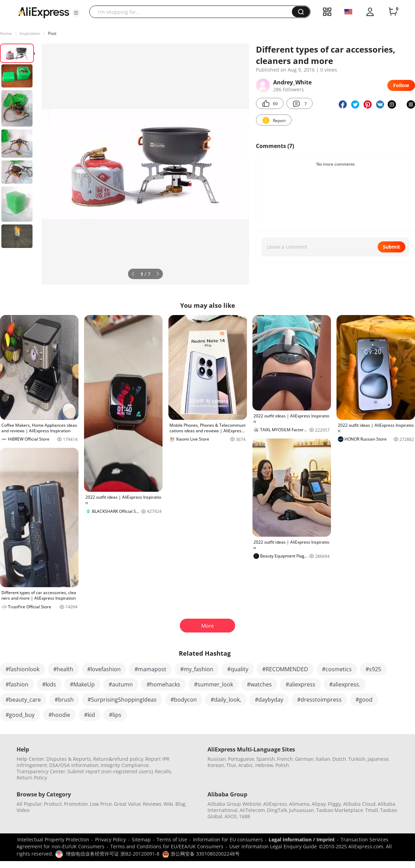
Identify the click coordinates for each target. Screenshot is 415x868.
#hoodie (59, 715)
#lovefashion (104, 669)
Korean (216, 765)
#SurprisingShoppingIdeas (122, 700)
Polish (282, 765)
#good (364, 700)
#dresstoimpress (319, 700)
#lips (115, 715)
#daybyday (269, 700)
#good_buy (20, 715)
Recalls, (164, 771)
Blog (180, 804)
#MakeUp (82, 684)
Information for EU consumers (228, 839)
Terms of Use (172, 839)
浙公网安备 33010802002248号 (201, 854)
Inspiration (30, 33)
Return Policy (32, 778)
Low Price (101, 804)
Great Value (127, 804)
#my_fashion (197, 669)
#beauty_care (23, 700)
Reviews (152, 804)
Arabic (246, 765)
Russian (217, 759)
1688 (245, 816)
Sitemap (141, 839)
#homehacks (163, 684)
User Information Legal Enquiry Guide (273, 846)
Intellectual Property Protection (53, 839)
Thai (231, 765)
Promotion (76, 804)
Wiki (168, 804)
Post (52, 33)
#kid (90, 715)
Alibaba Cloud (359, 804)
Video (23, 810)
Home (6, 33)
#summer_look (214, 684)
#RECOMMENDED (285, 669)
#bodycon (184, 700)
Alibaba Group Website (234, 804)
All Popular (29, 804)
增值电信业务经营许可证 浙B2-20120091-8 (113, 854)
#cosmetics (337, 669)
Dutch (339, 759)
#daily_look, (226, 700)
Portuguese (241, 759)
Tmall (372, 810)
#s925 (373, 669)
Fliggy (334, 804)
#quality (238, 669)
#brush (64, 700)
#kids (49, 684)
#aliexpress (301, 684)
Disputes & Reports (69, 759)
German (304, 759)
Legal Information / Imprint (302, 839)
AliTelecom (252, 810)
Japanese (378, 759)
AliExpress (275, 804)
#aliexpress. (345, 684)
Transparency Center (41, 771)
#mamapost (150, 669)
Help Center (30, 759)
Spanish (266, 759)
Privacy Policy (110, 839)
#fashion (17, 684)
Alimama (299, 804)
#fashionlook (22, 669)
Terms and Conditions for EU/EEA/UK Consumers (167, 846)
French (285, 759)
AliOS (231, 816)
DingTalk (277, 810)
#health (63, 669)
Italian (323, 759)
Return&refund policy (118, 759)
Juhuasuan (302, 810)
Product (53, 804)
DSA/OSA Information (74, 765)
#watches (259, 684)
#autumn (121, 684)
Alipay (319, 804)
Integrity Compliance (125, 765)
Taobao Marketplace (340, 810)
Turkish (357, 759)
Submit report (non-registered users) (110, 771)
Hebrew (264, 765)
